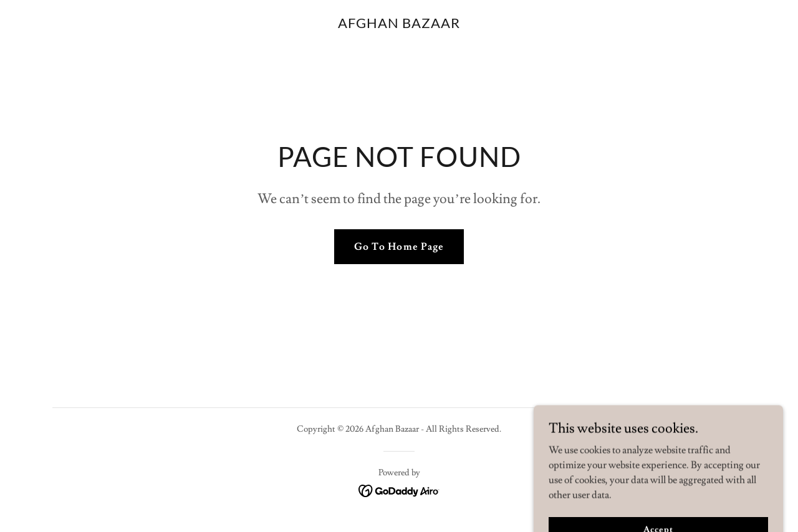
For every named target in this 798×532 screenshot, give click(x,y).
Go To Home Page (399, 247)
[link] (399, 25)
